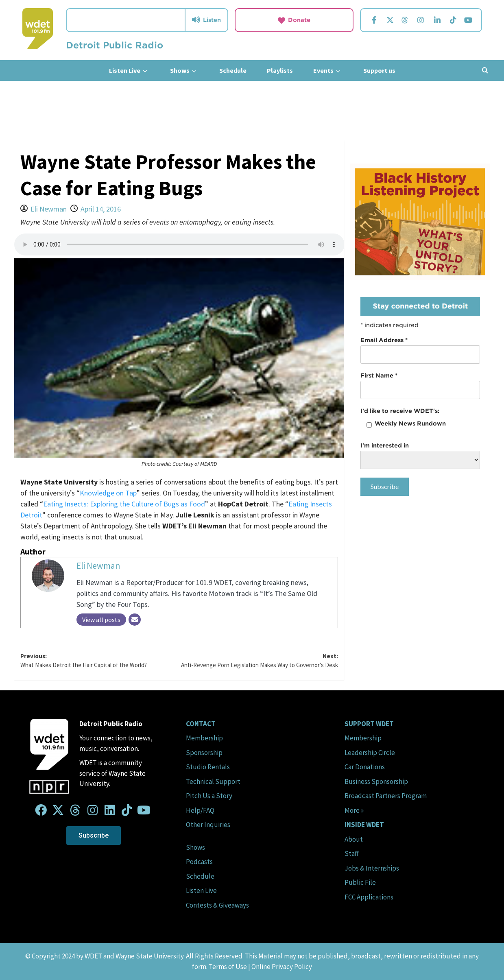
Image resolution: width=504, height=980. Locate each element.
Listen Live (129, 71)
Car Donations (365, 767)
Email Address (384, 340)
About (354, 839)
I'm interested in (385, 445)
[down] (145, 71)
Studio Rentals (208, 767)
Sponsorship (204, 753)
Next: (259, 661)
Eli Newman (49, 209)
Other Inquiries (208, 825)
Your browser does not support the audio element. (179, 244)
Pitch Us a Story (209, 796)
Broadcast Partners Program (386, 796)
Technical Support (213, 781)
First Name (379, 375)
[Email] (135, 620)
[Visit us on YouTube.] (468, 20)
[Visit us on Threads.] (405, 20)
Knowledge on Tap (108, 493)
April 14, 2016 (101, 209)
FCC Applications (369, 897)
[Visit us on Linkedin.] (437, 20)
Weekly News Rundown (410, 423)
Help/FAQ (200, 810)
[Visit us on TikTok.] (453, 20)
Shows (184, 71)
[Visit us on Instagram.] (421, 20)
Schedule (233, 70)
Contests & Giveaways (217, 905)
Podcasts (199, 862)
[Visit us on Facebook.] (374, 20)
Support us (379, 70)
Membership (204, 738)
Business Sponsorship (376, 781)
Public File (360, 882)
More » (354, 810)
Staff (352, 853)
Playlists (280, 70)
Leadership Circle (370, 753)
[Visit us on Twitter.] (390, 20)
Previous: (100, 661)
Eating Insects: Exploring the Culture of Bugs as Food (124, 504)
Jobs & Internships (372, 868)
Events (328, 71)
